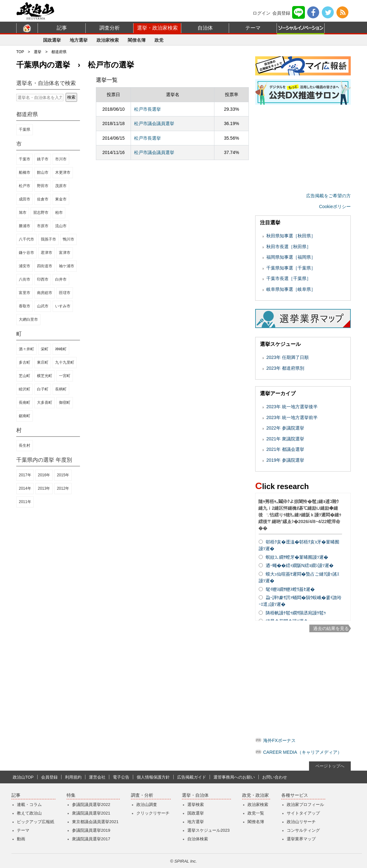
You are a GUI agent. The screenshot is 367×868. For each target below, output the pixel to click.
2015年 (63, 475)
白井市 (61, 279)
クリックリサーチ (153, 813)
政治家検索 (108, 40)
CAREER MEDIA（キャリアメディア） (302, 752)
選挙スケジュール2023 (209, 830)
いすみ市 (63, 306)
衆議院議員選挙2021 (91, 813)
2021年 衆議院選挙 (285, 439)
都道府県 (59, 52)
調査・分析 (142, 795)
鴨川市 (68, 239)
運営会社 (97, 777)
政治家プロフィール (305, 805)
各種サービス (295, 795)
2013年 (44, 488)
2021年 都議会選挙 (285, 449)
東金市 (61, 199)
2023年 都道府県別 (285, 368)
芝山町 (25, 376)
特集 (71, 795)
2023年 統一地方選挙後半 (292, 407)
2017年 (25, 475)
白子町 (43, 389)
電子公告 (121, 777)
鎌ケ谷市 (26, 253)
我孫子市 (48, 239)
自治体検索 (198, 839)
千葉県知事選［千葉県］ (291, 268)
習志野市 (41, 213)
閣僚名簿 (137, 40)
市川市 (61, 159)
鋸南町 (25, 416)
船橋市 (25, 172)
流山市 (61, 226)
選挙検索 (196, 805)
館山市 (43, 172)
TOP (20, 52)
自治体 (205, 28)
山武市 (43, 306)
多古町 (25, 362)
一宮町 (65, 376)
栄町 (45, 349)
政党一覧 (256, 813)
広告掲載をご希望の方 (328, 196)
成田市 (25, 199)
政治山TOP (23, 777)
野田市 (43, 186)
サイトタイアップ (303, 813)
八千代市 (26, 239)
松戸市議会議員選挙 (154, 123)
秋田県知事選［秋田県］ (291, 236)
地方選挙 (79, 40)
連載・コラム (29, 805)
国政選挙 (52, 40)
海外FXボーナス (279, 740)
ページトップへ (330, 766)
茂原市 (61, 186)
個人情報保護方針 (153, 777)
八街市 (25, 279)
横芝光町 (45, 376)
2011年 (25, 502)
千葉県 (25, 129)
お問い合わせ (275, 777)
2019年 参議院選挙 (285, 460)
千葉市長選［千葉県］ (289, 278)
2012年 (63, 488)
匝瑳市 (65, 293)
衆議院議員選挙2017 (91, 839)
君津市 (47, 253)
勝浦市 (25, 226)
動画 (21, 839)
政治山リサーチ (301, 822)
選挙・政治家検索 (157, 28)
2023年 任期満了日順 (288, 357)
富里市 (25, 293)
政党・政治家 (255, 795)
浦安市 (25, 266)
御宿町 (65, 402)
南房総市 (45, 293)
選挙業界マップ (301, 839)
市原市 (43, 226)
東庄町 (43, 362)
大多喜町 (45, 402)
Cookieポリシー (335, 206)
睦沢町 (25, 389)
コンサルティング (303, 830)
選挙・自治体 (195, 795)
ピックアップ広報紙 (36, 822)
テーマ (253, 28)
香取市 (25, 306)
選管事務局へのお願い (234, 777)
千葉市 (25, 159)
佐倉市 (43, 199)
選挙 (38, 52)
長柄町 (61, 389)
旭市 (23, 213)
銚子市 (43, 159)
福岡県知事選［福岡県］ (291, 257)
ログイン (262, 13)
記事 (62, 28)
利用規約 (73, 777)
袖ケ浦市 (67, 266)
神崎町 (61, 349)
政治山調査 (147, 805)
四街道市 (45, 266)
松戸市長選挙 (148, 109)
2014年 (25, 488)
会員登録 (281, 13)
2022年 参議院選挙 (285, 428)
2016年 (44, 475)
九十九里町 (65, 362)
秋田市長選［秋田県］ (289, 247)
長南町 (25, 402)
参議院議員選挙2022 (91, 805)
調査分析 (110, 28)
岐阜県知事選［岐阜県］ (291, 289)
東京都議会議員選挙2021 (95, 822)
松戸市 (25, 186)
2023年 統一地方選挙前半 (292, 417)
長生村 (25, 445)
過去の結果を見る (331, 628)
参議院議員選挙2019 (91, 830)
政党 (159, 40)
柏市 (59, 213)
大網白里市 (28, 319)
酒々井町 (26, 349)
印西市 (43, 279)
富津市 (65, 253)
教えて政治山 (29, 813)
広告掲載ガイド (192, 777)
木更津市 (63, 172)
